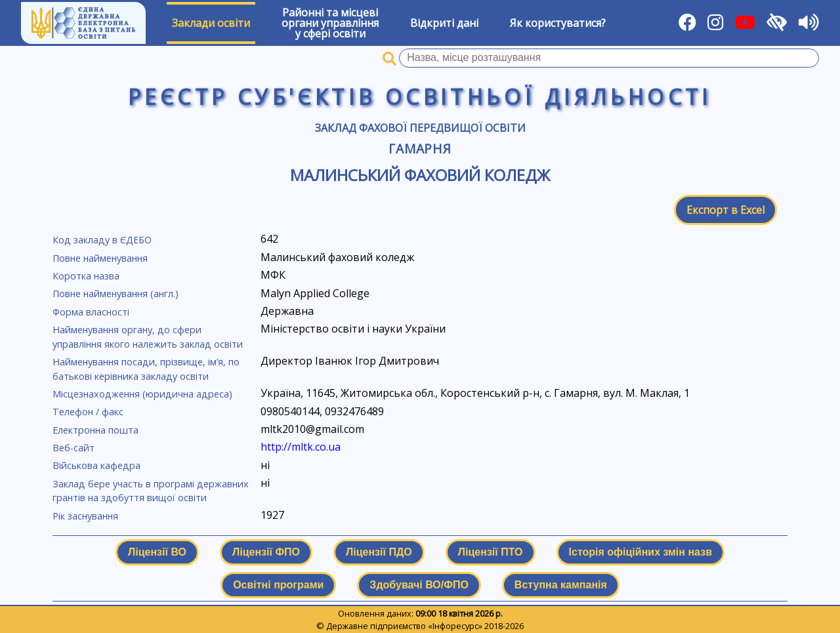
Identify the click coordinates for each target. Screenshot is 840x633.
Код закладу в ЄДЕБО (102, 240)
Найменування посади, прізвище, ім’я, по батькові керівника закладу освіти (146, 369)
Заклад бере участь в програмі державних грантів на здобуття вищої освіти (151, 491)
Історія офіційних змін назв (640, 552)
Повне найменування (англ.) (115, 294)
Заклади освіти (211, 23)
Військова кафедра (96, 465)
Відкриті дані (444, 23)
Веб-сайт (73, 448)
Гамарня (420, 149)
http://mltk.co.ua (301, 447)
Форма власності (91, 312)
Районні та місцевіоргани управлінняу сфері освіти (330, 23)
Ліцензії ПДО (379, 552)
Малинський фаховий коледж (420, 175)
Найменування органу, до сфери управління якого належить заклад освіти (148, 337)
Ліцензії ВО (157, 552)
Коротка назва (86, 276)
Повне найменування (100, 258)
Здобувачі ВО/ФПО (419, 585)
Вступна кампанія (561, 585)
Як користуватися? (558, 23)
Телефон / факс (88, 412)
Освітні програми (278, 585)
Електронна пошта (95, 430)
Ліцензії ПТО (491, 552)
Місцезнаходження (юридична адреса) (142, 394)
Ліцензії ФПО (266, 552)
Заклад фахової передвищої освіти (420, 128)
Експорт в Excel (725, 210)
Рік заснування (85, 516)
